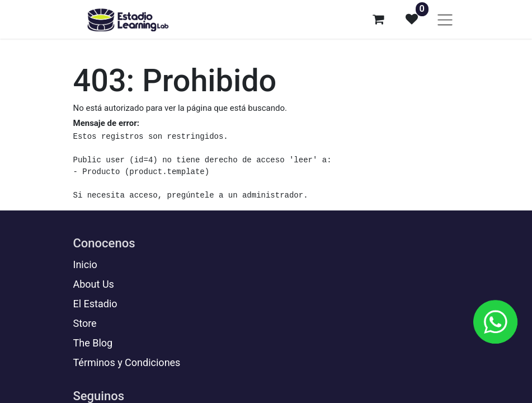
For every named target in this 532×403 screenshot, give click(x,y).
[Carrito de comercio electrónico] (378, 19)
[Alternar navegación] (445, 19)
